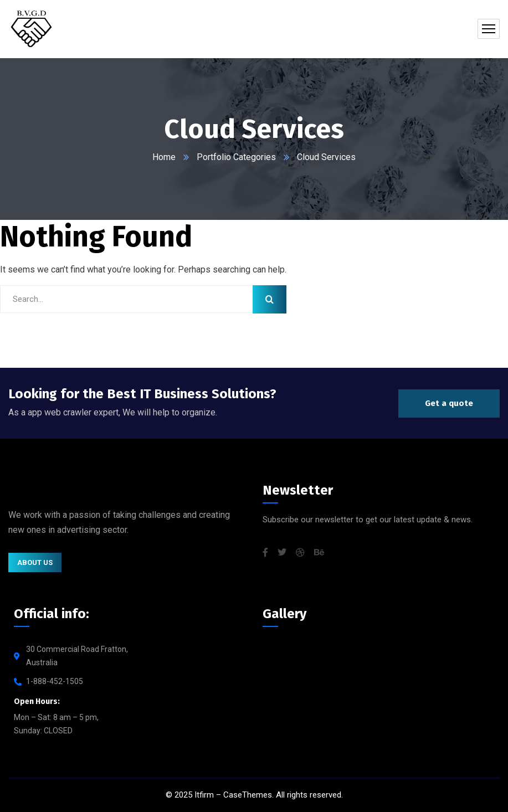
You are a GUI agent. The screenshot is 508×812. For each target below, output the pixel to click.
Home (164, 157)
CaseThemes (248, 795)
